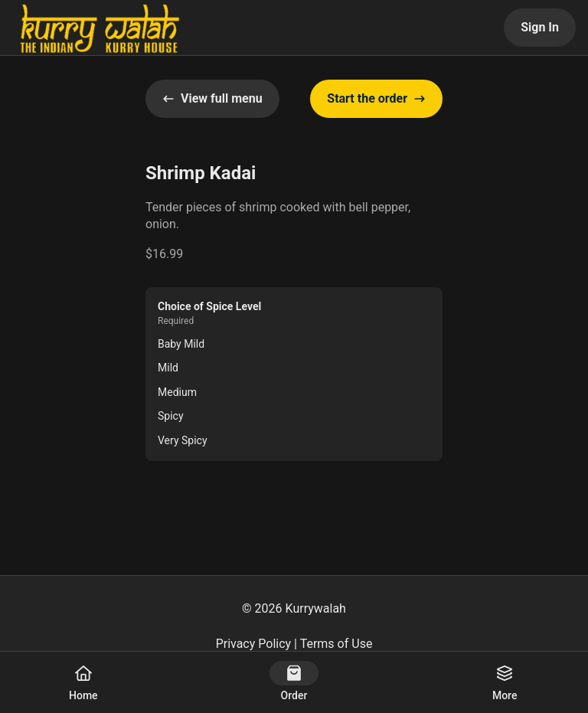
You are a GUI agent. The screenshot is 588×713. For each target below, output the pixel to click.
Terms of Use (336, 644)
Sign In (540, 27)
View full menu (212, 98)
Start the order (376, 98)
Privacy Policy (254, 644)
